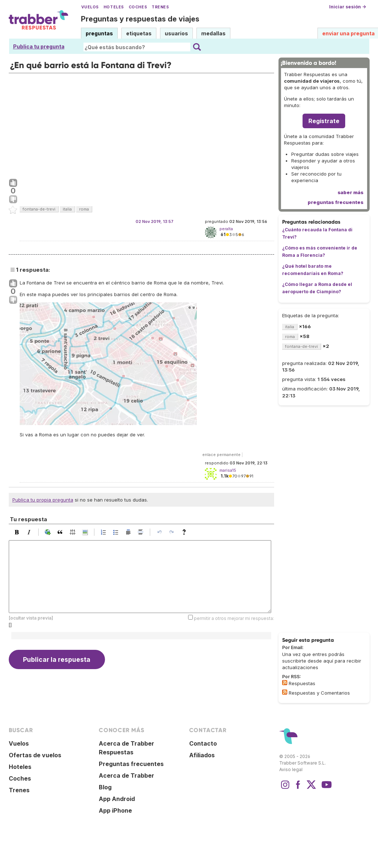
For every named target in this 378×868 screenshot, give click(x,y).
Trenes (160, 7)
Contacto (203, 743)
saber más (350, 192)
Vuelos (90, 7)
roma (84, 209)
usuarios (176, 33)
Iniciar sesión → (348, 7)
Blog (105, 787)
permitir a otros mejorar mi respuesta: (234, 618)
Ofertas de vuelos (35, 755)
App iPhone (115, 810)
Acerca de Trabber (126, 775)
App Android (117, 799)
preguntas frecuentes (336, 202)
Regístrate (324, 121)
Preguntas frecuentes (131, 764)
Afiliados (202, 755)
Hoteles (114, 7)
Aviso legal (291, 769)
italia (67, 209)
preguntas (99, 33)
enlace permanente (221, 455)
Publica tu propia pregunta (43, 500)
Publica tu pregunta (39, 46)
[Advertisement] (141, 124)
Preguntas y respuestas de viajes (140, 19)
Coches (138, 7)
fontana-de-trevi (39, 209)
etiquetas (139, 33)
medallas (213, 33)
